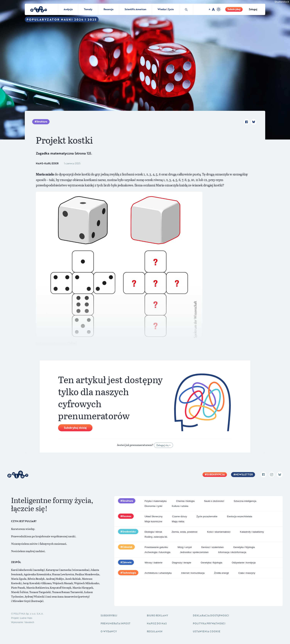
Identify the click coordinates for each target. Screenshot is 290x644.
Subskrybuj (234, 9)
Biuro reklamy (157, 615)
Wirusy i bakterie (154, 563)
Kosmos (127, 516)
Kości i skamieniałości (219, 532)
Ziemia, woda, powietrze (184, 532)
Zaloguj (253, 9)
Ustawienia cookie (207, 631)
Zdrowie (127, 562)
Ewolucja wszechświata (240, 516)
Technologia (129, 573)
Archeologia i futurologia (157, 552)
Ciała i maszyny (247, 573)
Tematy (88, 9)
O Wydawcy (109, 631)
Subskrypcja (216, 474)
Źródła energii (221, 573)
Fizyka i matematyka (156, 501)
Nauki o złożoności (214, 501)
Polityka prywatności (209, 623)
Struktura (42, 122)
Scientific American (135, 9)
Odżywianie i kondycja (244, 563)
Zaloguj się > (163, 445)
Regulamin (155, 631)
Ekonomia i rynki (153, 506)
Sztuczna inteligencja (245, 501)
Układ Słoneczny (154, 516)
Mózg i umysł (185, 547)
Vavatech (29, 622)
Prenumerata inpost (116, 623)
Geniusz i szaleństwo (212, 547)
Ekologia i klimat (153, 532)
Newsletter (244, 474)
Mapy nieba (178, 521)
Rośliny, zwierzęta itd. (156, 537)
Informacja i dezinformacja (232, 552)
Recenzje (108, 9)
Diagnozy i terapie (182, 563)
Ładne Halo (26, 618)
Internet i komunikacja (193, 573)
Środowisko (129, 532)
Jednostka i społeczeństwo (194, 552)
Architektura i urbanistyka (158, 573)
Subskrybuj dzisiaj (75, 428)
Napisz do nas (157, 623)
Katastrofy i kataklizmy (252, 532)
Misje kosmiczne (153, 521)
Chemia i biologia (185, 501)
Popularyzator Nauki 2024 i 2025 (62, 19)
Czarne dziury (179, 516)
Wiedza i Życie (166, 9)
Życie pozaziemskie (207, 516)
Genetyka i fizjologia (244, 547)
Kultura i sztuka (180, 506)
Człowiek (127, 547)
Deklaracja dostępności (211, 615)
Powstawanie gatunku (156, 547)
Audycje (68, 9)
